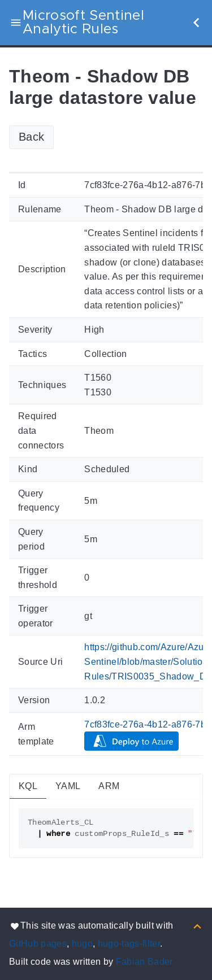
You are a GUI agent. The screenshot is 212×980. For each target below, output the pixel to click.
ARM (109, 786)
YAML (68, 786)
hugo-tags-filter (129, 944)
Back (31, 137)
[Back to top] (197, 925)
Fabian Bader (144, 962)
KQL (28, 786)
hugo (82, 944)
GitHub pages (38, 944)
